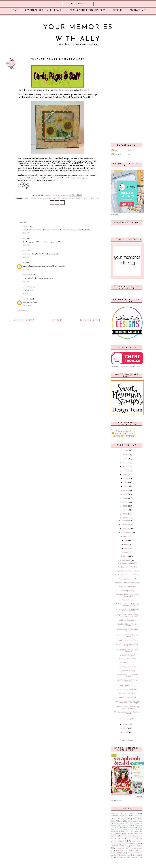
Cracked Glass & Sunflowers (128, 583)
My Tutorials (34, 10)
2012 (125, 506)
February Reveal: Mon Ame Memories (127, 595)
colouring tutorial (118, 846)
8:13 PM (26, 269)
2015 (125, 494)
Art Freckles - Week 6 (128, 567)
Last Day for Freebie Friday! (127, 575)
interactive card (136, 848)
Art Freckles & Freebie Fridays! (127, 681)
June (126, 544)
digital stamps (137, 846)
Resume (118, 10)
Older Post (24, 320)
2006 (126, 732)
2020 (125, 474)
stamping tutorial (126, 855)
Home (57, 320)
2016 (125, 490)
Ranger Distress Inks (129, 830)
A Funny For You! (128, 655)
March (126, 556)
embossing (77, 198)
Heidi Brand (27, 299)
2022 (125, 467)
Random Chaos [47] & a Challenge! (128, 625)
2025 (125, 455)
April (126, 552)
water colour (134, 857)
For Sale (56, 10)
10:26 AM (27, 305)
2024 (125, 459)
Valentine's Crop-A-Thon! (127, 640)
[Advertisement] (127, 98)
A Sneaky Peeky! (127, 591)
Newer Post (90, 320)
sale (129, 853)
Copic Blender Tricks (135, 821)
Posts (115, 150)
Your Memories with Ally (78, 33)
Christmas (118, 819)
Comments (117, 154)
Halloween (114, 825)
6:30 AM (26, 245)
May (126, 548)
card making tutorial (35, 198)
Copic (131, 818)
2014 (125, 498)
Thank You (121, 838)
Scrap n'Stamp (134, 831)
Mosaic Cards (127, 600)
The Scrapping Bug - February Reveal (128, 713)
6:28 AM (26, 293)
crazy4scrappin (28, 275)
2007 (126, 728)
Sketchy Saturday (128, 671)
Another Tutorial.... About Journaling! (127, 645)
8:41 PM (26, 281)
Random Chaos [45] (127, 697)
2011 (125, 510)
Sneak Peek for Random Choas (127, 675)
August (126, 536)
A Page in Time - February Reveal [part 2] (127, 605)
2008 (125, 724)
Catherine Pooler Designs (123, 813)
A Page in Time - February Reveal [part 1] (127, 610)
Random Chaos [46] (128, 659)
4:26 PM (26, 257)
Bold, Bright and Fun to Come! (127, 571)
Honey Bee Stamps (127, 825)
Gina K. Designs (62, 90)
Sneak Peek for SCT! (128, 667)
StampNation (116, 834)
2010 (125, 514)
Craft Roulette (119, 823)
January (126, 719)
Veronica (26, 227)
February (126, 560)
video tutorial (120, 857)
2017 (126, 486)
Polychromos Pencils (125, 827)
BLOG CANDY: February (127, 689)
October (126, 529)
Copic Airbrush (117, 821)
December (126, 521)
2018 (126, 482)
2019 (125, 478)
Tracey (25, 251)
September (126, 533)
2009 (125, 518)
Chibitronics (138, 816)
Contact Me (137, 10)
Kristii (25, 239)
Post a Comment (22, 311)
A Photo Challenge (128, 620)
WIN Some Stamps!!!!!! (128, 563)
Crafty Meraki (134, 823)
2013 (125, 502)
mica (24, 263)
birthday (131, 838)
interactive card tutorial (125, 851)
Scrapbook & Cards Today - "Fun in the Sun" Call (127, 615)
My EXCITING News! (127, 693)
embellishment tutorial (59, 198)
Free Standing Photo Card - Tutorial (127, 650)
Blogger (130, 740)
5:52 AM (26, 233)
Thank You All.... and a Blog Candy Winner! (128, 707)
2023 (125, 463)
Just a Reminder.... (128, 685)
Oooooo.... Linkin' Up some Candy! (128, 636)
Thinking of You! (128, 663)
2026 (126, 451)
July (126, 540)
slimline (137, 853)
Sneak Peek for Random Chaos (127, 630)
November (126, 525)
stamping (114, 855)
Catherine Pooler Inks (119, 816)
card (120, 841)
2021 (125, 471)
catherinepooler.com (130, 843)
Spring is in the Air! (127, 579)
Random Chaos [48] (128, 587)
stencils (139, 855)
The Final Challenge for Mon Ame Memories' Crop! (128, 702)
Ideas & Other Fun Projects (87, 10)
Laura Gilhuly (27, 287)
